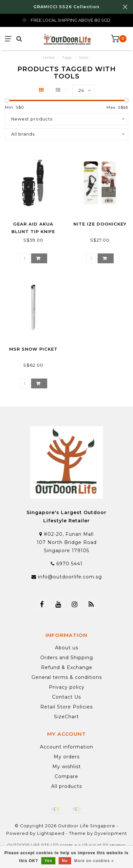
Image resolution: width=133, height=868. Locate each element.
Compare (66, 776)
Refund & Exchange (67, 667)
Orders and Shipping (67, 658)
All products (66, 786)
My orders (67, 757)
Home (49, 57)
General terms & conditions (67, 677)
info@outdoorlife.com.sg (70, 577)
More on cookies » (94, 861)
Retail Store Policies (66, 707)
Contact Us (66, 697)
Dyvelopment (111, 833)
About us (67, 648)
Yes (48, 861)
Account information (67, 747)
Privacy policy (67, 687)
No (65, 861)
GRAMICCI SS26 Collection (66, 7)
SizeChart (66, 717)
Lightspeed (51, 833)
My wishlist (67, 767)
